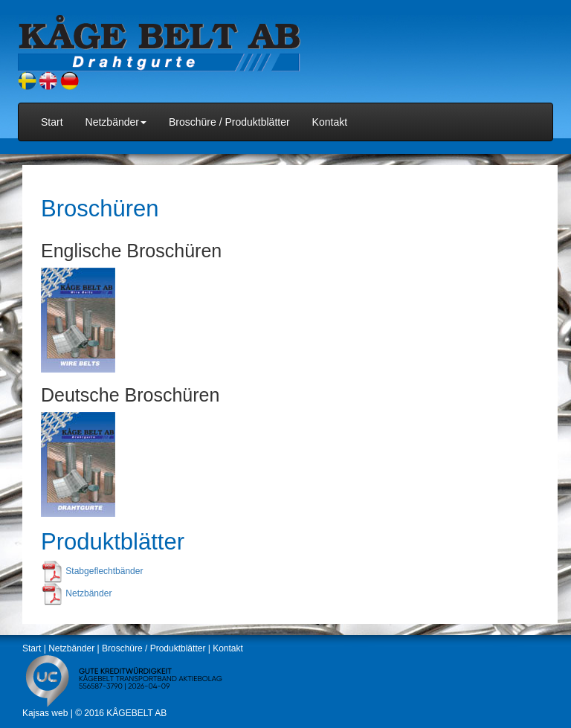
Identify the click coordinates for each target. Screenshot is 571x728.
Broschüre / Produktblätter (229, 122)
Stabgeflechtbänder (104, 572)
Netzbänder (88, 594)
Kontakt (330, 122)
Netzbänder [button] (116, 122)
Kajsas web (45, 713)
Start (52, 122)
